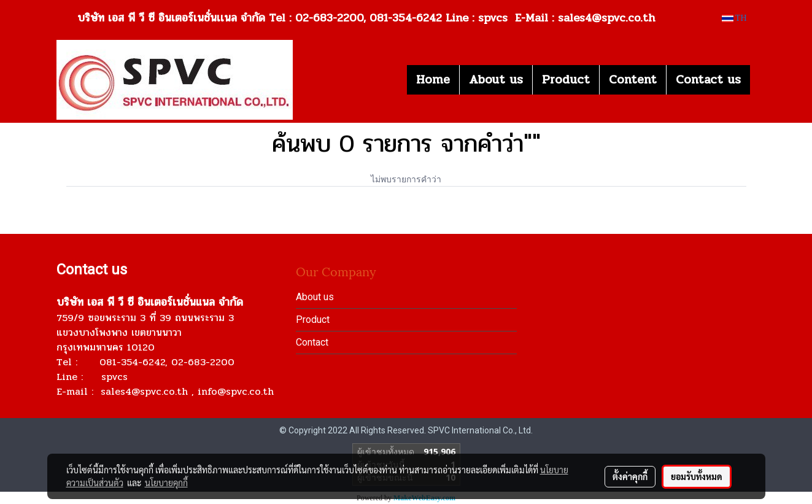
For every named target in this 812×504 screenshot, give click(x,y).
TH (734, 18)
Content (633, 79)
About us (496, 79)
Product (566, 79)
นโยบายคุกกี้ (166, 483)
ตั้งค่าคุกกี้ (630, 476)
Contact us (708, 79)
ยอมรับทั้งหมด (697, 476)
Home (433, 79)
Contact (312, 342)
